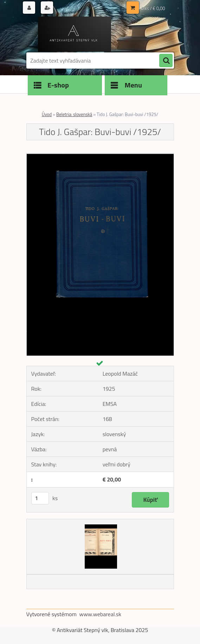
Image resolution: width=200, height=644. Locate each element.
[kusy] (40, 498)
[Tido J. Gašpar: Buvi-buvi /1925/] (100, 156)
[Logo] (75, 34)
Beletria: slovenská (74, 114)
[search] (166, 61)
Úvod (47, 114)
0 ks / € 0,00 (153, 8)
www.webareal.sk (100, 614)
